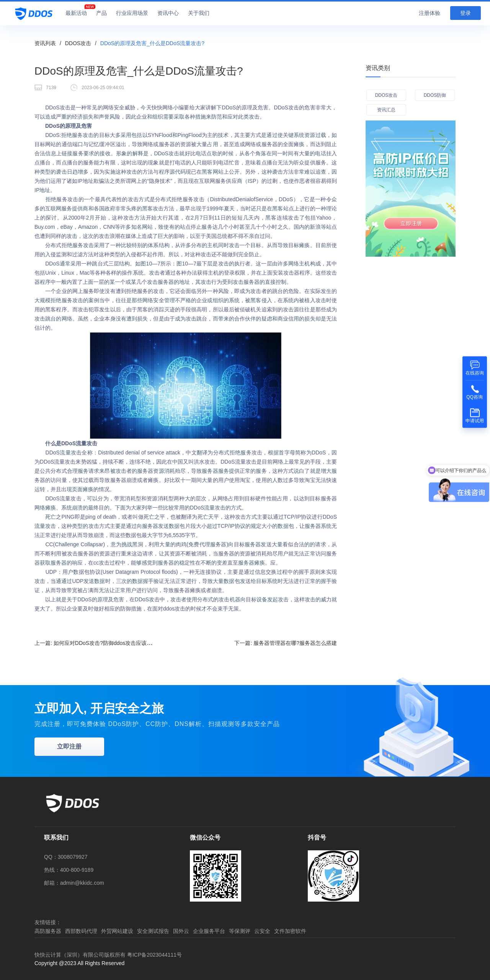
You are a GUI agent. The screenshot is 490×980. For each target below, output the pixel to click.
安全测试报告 (153, 931)
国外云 (181, 931)
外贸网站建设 (117, 931)
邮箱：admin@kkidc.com (74, 883)
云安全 (262, 931)
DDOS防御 (435, 95)
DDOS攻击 (78, 43)
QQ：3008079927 (66, 857)
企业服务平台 (209, 931)
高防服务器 (48, 931)
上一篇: (99, 643)
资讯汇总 (386, 110)
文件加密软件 (290, 931)
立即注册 (69, 746)
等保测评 (240, 931)
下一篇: (286, 643)
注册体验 (430, 13)
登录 (465, 13)
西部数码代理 (81, 931)
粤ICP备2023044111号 (154, 955)
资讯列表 (45, 43)
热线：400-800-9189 (69, 870)
